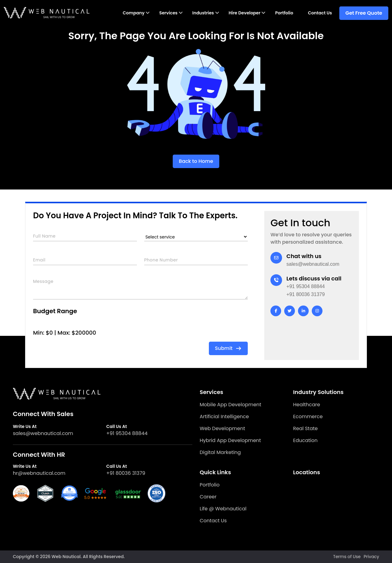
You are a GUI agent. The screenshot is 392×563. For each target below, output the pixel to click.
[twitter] (290, 311)
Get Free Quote (364, 13)
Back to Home (196, 161)
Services (168, 13)
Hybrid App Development (230, 440)
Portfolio (284, 13)
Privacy (371, 557)
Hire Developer (245, 13)
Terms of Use (347, 557)
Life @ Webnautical (223, 509)
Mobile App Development (230, 405)
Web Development (222, 428)
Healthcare (307, 405)
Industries (203, 13)
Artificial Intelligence (224, 417)
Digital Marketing (220, 452)
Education (305, 440)
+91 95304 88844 (305, 286)
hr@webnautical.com (39, 473)
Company (134, 13)
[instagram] (317, 311)
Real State (305, 428)
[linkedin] (303, 311)
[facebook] (276, 311)
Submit (228, 348)
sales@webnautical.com (313, 264)
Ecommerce (308, 417)
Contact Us (320, 13)
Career (208, 497)
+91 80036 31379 (305, 294)
